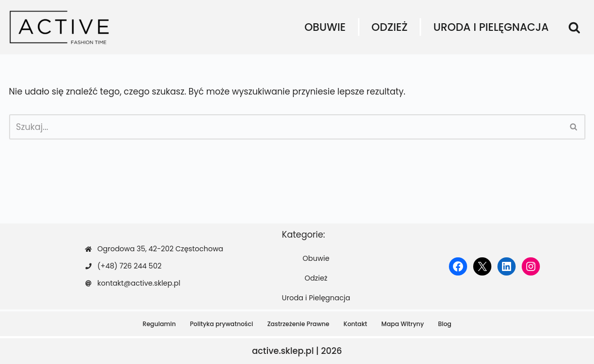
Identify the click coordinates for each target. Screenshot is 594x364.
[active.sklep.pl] (60, 27)
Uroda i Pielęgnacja (491, 27)
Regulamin (159, 324)
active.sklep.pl (283, 351)
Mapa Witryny (402, 324)
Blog (445, 324)
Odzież (390, 27)
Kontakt (356, 324)
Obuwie (325, 27)
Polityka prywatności (222, 324)
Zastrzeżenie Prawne (299, 324)
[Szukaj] (574, 27)
